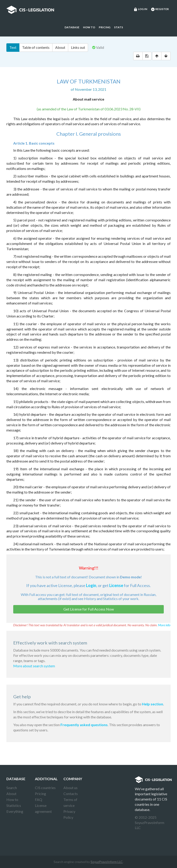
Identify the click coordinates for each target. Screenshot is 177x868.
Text (13, 47)
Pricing (105, 27)
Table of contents (36, 47)
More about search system (34, 666)
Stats (118, 27)
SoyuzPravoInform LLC (107, 862)
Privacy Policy (69, 814)
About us (70, 788)
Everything (15, 811)
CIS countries (45, 788)
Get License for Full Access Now (89, 609)
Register (160, 9)
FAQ (39, 799)
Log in (140, 9)
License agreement (43, 808)
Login (91, 585)
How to (89, 27)
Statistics (14, 805)
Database (72, 27)
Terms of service (70, 802)
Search (12, 788)
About (60, 47)
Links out (78, 47)
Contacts (71, 794)
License (116, 585)
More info (164, 625)
